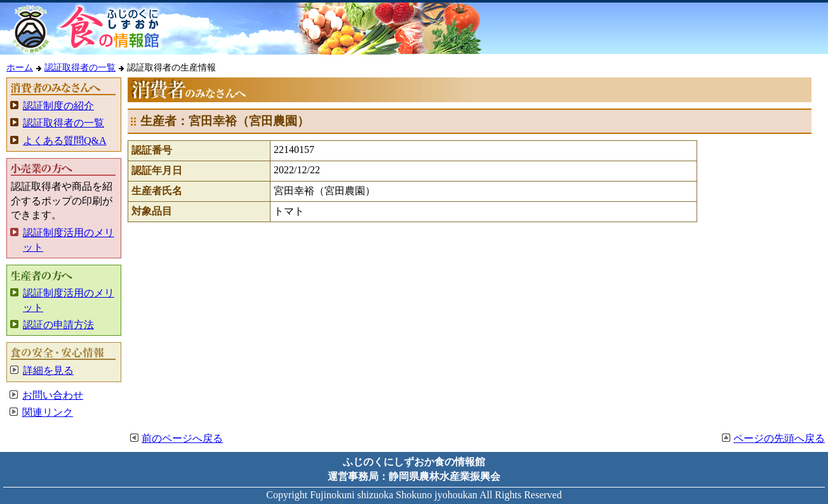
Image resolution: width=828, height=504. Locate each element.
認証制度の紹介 (58, 106)
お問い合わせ (53, 395)
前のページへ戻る (182, 438)
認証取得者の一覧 (80, 67)
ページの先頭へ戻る (779, 438)
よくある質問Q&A (65, 141)
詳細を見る (48, 370)
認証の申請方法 (58, 325)
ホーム (20, 67)
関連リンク (48, 412)
